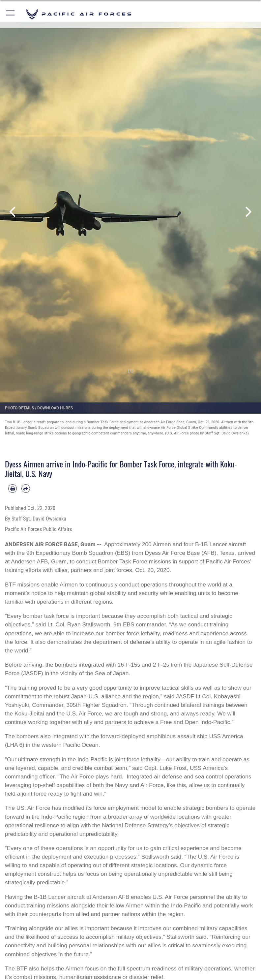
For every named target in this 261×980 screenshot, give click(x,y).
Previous (13, 212)
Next (248, 212)
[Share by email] (26, 489)
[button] (11, 14)
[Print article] (13, 489)
